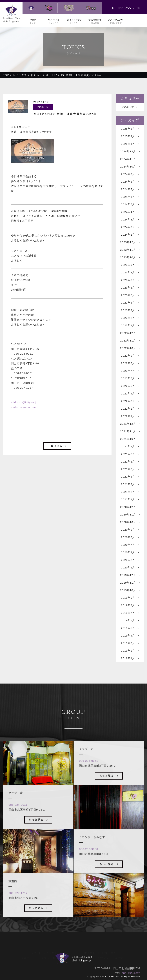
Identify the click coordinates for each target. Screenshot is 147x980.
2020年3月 (130, 552)
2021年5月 (130, 469)
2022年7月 (130, 371)
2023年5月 (130, 295)
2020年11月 (130, 515)
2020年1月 (130, 568)
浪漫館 (87, 952)
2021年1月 (130, 500)
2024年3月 (130, 220)
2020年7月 (130, 545)
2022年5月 (130, 386)
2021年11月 (130, 431)
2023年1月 (130, 326)
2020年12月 (130, 507)
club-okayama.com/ (24, 408)
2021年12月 (130, 424)
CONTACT (116, 22)
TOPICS (54, 22)
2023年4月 (130, 303)
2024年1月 (130, 235)
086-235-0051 (89, 768)
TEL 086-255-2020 (125, 8)
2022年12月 (130, 333)
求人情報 (90, 947)
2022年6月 (130, 379)
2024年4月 (130, 212)
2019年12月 (130, 575)
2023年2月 (130, 318)
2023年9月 (130, 265)
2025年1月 (130, 144)
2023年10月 (130, 257)
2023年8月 (130, 273)
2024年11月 (130, 159)
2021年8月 (130, 454)
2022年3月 (130, 401)
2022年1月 (130, 416)
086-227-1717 (18, 900)
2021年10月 (130, 439)
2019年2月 (130, 651)
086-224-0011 (18, 812)
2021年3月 (130, 484)
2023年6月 (130, 288)
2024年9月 (130, 174)
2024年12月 (130, 152)
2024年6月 (130, 197)
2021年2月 (130, 492)
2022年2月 (130, 409)
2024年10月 (130, 167)
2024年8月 (130, 182)
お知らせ (130, 107)
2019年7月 (130, 613)
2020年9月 (130, 530)
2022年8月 (130, 363)
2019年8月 (130, 605)
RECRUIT (95, 22)
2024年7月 (130, 189)
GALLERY (74, 22)
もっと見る (38, 827)
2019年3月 (130, 643)
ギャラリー (71, 947)
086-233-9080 (89, 856)
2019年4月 (130, 636)
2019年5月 (130, 628)
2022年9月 (130, 356)
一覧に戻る (57, 446)
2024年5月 (130, 205)
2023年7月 (130, 280)
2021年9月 (130, 447)
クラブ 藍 (48, 952)
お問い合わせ (111, 947)
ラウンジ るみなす (110, 952)
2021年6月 (130, 462)
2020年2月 (130, 560)
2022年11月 (130, 341)
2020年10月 (130, 522)
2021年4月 (130, 477)
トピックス (50, 947)
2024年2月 (130, 227)
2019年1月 (130, 658)
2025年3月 (130, 129)
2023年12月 (130, 242)
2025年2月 (130, 136)
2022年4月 (130, 394)
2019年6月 (130, 621)
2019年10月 (130, 590)
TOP (33, 22)
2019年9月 (130, 598)
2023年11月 (130, 250)
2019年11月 (130, 583)
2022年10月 (130, 348)
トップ (32, 947)
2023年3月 (130, 310)
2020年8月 (130, 537)
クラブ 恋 (69, 952)
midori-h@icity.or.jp (24, 403)
